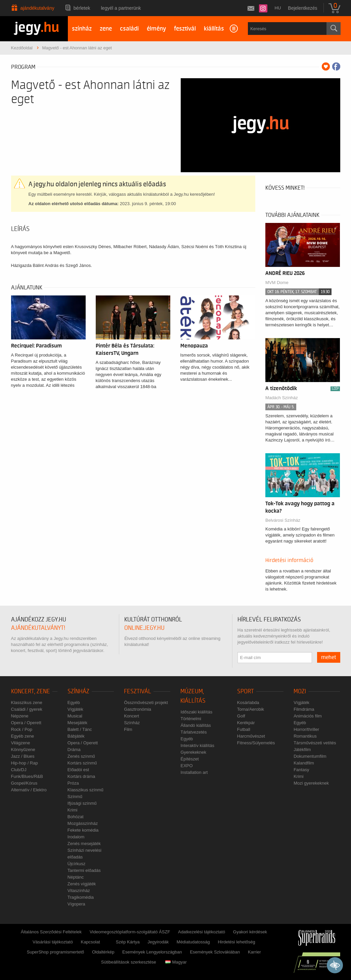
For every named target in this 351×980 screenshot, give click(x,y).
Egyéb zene (23, 736)
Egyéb (74, 703)
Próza (73, 783)
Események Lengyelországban (152, 952)
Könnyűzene (23, 750)
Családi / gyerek (27, 709)
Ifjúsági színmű (82, 803)
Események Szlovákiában (215, 952)
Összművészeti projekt (146, 703)
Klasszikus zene (27, 703)
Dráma (74, 750)
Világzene (21, 743)
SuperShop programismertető (56, 952)
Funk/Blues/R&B (27, 776)
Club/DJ (19, 770)
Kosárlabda (248, 703)
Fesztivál (138, 691)
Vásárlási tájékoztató (53, 942)
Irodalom (76, 837)
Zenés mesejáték (84, 844)
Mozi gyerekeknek (311, 783)
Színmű (75, 797)
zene (106, 29)
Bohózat (76, 817)
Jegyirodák (158, 942)
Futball (244, 729)
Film (128, 729)
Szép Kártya (128, 942)
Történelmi (191, 719)
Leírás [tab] (20, 229)
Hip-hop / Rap (25, 763)
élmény (156, 29)
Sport (246, 691)
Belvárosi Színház (283, 520)
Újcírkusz (76, 864)
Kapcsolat (91, 942)
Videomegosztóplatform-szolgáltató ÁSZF (130, 932)
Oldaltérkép (103, 952)
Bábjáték (76, 736)
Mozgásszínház (83, 823)
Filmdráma (304, 709)
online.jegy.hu (144, 628)
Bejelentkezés (302, 8)
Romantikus (305, 736)
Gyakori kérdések (250, 932)
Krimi (73, 810)
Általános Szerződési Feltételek (51, 932)
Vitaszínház (79, 891)
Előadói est (78, 770)
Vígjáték (75, 709)
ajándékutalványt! (38, 628)
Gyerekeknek (193, 752)
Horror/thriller (306, 729)
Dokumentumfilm (310, 756)
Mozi (300, 691)
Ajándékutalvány (37, 8)
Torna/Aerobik (251, 709)
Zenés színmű (81, 756)
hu (278, 8)
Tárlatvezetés (193, 732)
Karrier (254, 952)
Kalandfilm (304, 763)
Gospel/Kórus (24, 783)
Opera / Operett (26, 723)
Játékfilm (302, 750)
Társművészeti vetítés (315, 743)
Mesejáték (77, 723)
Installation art (194, 772)
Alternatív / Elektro (29, 790)
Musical (75, 716)
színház (82, 29)
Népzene (20, 716)
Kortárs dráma (81, 776)
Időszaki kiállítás (196, 712)
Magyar (176, 962)
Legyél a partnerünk (121, 8)
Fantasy (301, 770)
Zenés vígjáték (82, 884)
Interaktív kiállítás (197, 745)
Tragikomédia (81, 897)
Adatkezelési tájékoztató (202, 932)
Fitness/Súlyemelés (256, 743)
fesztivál (185, 29)
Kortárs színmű (82, 763)
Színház (78, 691)
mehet (329, 657)
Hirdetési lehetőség (236, 942)
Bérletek (82, 8)
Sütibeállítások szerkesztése (129, 962)
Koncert (131, 716)
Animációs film (308, 716)
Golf (241, 716)
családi (129, 29)
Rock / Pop (22, 729)
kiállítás (214, 29)
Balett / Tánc (80, 729)
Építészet (189, 759)
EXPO (186, 766)
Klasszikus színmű (85, 790)
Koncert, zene (31, 691)
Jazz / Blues (23, 756)
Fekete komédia (83, 830)
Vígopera (76, 904)
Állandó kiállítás (195, 725)
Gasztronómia (138, 709)
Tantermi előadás (84, 870)
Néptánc (76, 877)
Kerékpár (246, 723)
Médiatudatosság (193, 942)
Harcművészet (251, 736)
